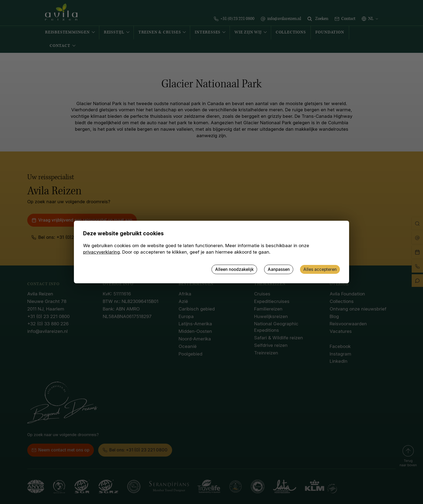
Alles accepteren (320, 269)
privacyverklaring (101, 252)
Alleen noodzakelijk (234, 269)
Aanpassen (279, 269)
